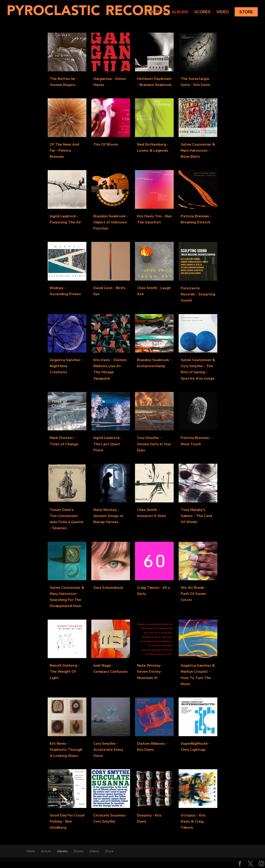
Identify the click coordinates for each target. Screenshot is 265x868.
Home (31, 851)
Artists (157, 12)
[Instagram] (261, 864)
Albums (180, 12)
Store (246, 12)
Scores (202, 12)
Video (223, 12)
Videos (94, 851)
